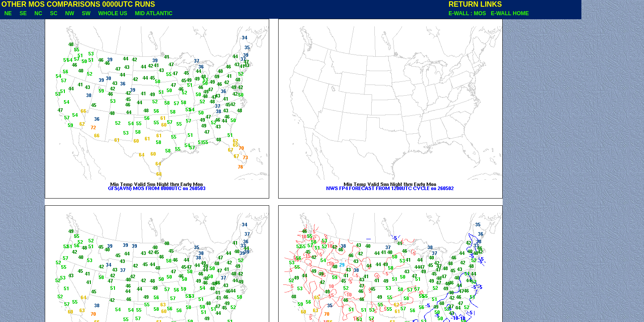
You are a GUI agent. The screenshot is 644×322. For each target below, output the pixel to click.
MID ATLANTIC (154, 13)
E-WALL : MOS (469, 13)
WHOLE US (113, 13)
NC (38, 13)
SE (23, 13)
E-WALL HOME (510, 13)
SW (86, 13)
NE (8, 13)
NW (70, 13)
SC (54, 13)
